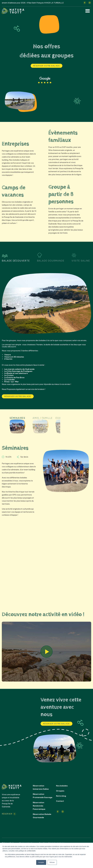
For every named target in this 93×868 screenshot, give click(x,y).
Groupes (60, 791)
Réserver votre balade (47, 66)
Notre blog (61, 796)
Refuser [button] (52, 862)
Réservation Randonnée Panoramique (39, 806)
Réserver (7, 814)
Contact (60, 801)
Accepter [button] (41, 862)
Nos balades (62, 786)
